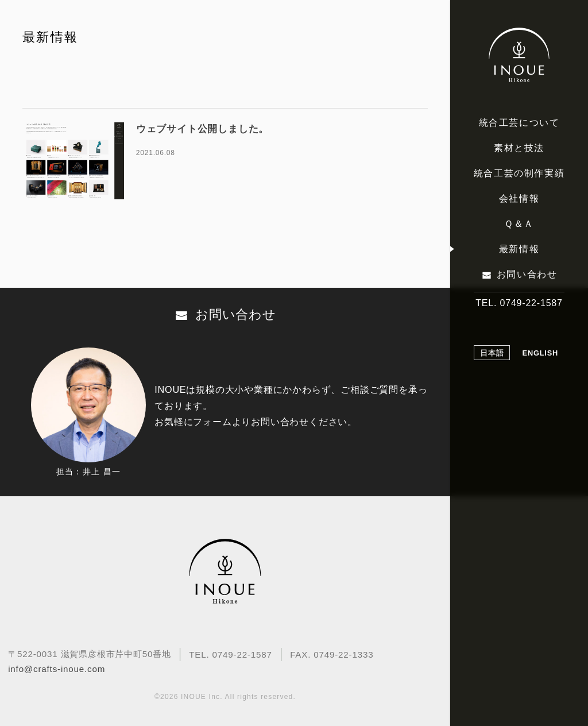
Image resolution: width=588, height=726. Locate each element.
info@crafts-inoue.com (57, 669)
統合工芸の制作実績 (519, 173)
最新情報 (519, 249)
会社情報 (519, 198)
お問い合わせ (527, 274)
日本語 (492, 353)
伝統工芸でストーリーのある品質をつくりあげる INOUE (519, 55)
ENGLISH (540, 353)
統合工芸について (519, 123)
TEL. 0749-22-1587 (519, 303)
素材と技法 (519, 148)
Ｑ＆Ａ (519, 224)
